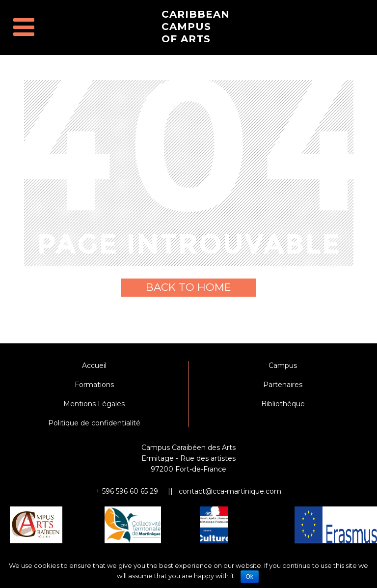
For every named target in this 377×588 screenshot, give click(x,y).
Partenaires (283, 385)
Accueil (94, 365)
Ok (250, 577)
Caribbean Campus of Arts (196, 27)
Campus (283, 365)
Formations (94, 385)
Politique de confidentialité (94, 423)
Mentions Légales (94, 404)
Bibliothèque (283, 404)
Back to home (188, 287)
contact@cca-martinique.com (230, 491)
